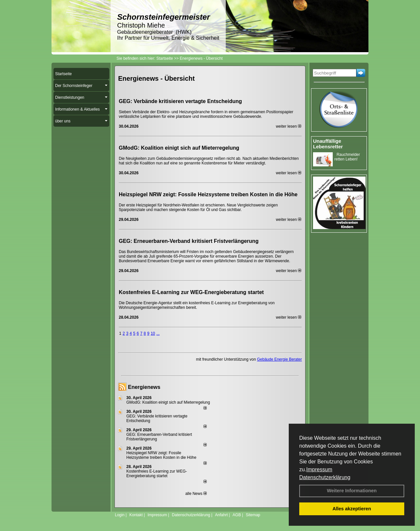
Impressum (319, 469)
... (158, 333)
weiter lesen (289, 126)
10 (153, 333)
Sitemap (253, 515)
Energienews (144, 387)
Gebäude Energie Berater (279, 359)
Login (120, 515)
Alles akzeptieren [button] (352, 509)
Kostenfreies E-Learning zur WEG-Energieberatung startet (191, 292)
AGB (237, 515)
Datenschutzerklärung (325, 477)
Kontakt (136, 515)
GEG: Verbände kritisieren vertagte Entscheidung (180, 101)
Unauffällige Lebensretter (328, 144)
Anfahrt (221, 515)
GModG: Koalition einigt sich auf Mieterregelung (179, 148)
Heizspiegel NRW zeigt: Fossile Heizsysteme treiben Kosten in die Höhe (208, 194)
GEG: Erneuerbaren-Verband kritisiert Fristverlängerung (189, 241)
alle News (196, 494)
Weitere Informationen (352, 491)
